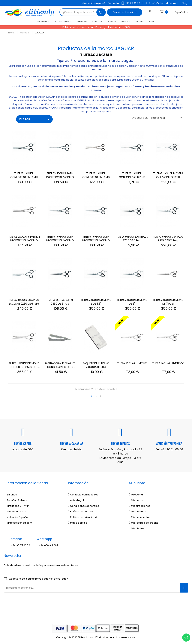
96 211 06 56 (130, 3)
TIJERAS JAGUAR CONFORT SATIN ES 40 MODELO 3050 (24, 175)
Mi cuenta (136, 495)
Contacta (113, 3)
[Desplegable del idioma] (178, 12)
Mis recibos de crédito (144, 523)
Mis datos (136, 500)
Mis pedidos (137, 512)
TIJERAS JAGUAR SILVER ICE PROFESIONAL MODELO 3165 (24, 239)
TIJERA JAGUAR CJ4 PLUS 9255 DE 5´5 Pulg (168, 239)
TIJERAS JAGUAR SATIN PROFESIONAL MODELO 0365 (96, 239)
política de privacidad (35, 579)
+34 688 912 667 (47, 545)
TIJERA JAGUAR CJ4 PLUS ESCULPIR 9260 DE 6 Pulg (24, 302)
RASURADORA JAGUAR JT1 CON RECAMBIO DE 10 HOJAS (60, 365)
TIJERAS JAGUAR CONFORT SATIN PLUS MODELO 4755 (132, 175)
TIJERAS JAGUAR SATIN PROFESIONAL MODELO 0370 (60, 175)
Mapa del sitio (78, 523)
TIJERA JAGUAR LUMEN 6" (132, 363)
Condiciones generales (84, 506)
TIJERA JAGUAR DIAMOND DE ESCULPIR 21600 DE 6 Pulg (24, 365)
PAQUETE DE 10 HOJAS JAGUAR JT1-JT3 (96, 365)
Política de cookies (81, 512)
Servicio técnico (125, 12)
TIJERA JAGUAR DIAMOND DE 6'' (132, 302)
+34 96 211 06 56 (172, 449)
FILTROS (34, 119)
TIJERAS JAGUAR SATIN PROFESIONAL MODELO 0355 (60, 239)
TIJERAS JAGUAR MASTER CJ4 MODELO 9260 (168, 175)
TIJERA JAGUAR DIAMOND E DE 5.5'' (96, 302)
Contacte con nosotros (83, 495)
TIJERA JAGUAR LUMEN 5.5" (168, 363)
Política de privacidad (82, 517)
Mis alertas (137, 528)
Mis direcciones (140, 506)
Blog (185, 3)
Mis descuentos (140, 517)
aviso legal (60, 579)
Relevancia (168, 118)
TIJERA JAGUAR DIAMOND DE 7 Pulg (168, 302)
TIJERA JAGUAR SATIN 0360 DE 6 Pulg (60, 302)
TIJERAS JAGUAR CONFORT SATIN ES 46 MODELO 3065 (96, 175)
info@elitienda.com (161, 3)
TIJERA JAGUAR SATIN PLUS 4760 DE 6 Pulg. (132, 239)
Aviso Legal (76, 500)
